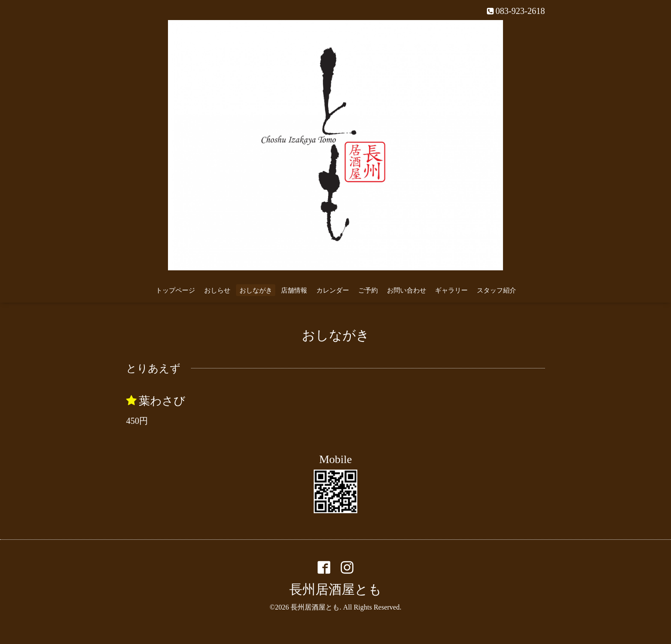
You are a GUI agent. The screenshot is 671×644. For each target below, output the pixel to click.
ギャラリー (451, 290)
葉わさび (162, 401)
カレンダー (333, 290)
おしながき (256, 290)
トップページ (175, 290)
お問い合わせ (407, 290)
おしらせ (217, 290)
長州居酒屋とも (335, 589)
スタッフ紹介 (496, 290)
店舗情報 (294, 290)
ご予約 (368, 290)
